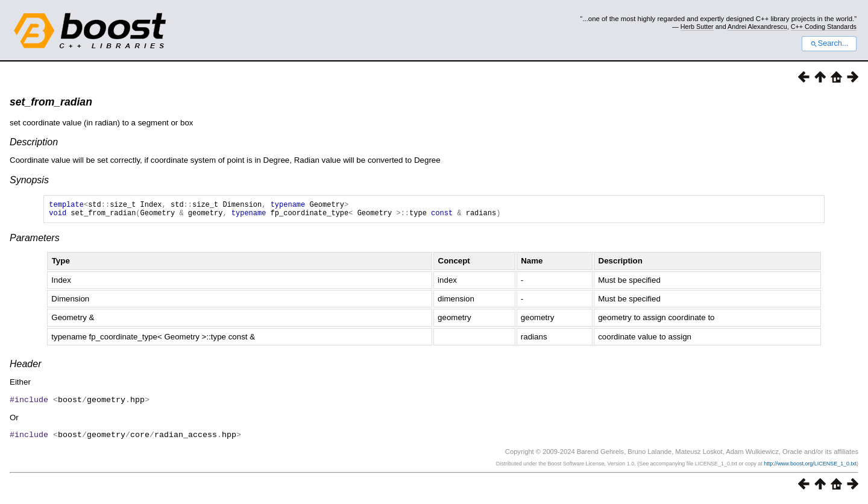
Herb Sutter (697, 27)
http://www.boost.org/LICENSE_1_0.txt (810, 466)
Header (25, 367)
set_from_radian (51, 102)
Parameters (35, 241)
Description (34, 142)
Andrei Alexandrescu (757, 27)
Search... (829, 43)
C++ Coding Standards (824, 27)
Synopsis (29, 180)
